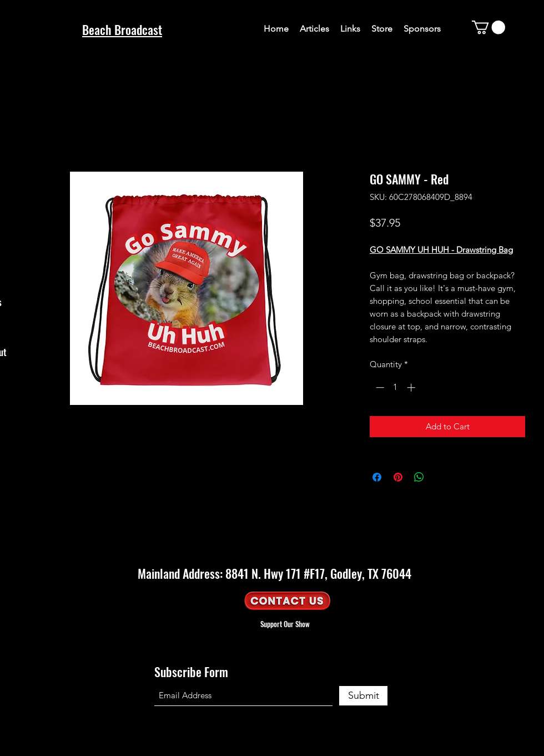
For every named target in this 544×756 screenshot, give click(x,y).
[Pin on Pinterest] (398, 477)
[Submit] (363, 696)
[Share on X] (440, 477)
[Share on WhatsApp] (419, 477)
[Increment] (412, 387)
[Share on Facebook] (377, 477)
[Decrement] (379, 387)
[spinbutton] (396, 387)
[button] (488, 27)
